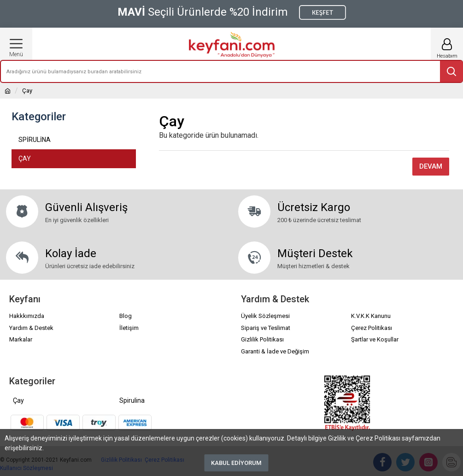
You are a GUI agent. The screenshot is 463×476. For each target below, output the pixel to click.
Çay (18, 400)
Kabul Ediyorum (236, 463)
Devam (431, 166)
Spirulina (132, 400)
